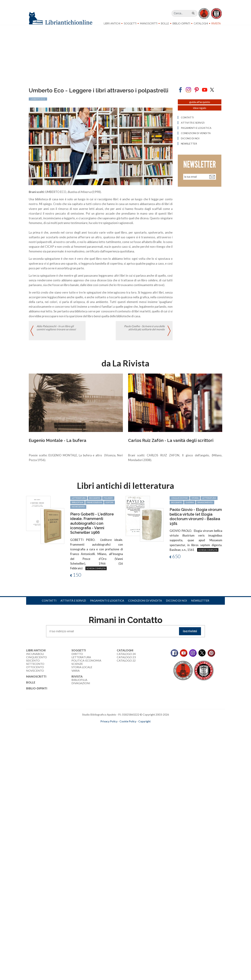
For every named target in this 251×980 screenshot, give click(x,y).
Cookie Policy (128, 725)
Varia (76, 674)
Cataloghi (201, 24)
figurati (108, 501)
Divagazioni (81, 687)
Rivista (216, 24)
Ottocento (35, 671)
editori (109, 506)
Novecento (78, 510)
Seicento (33, 664)
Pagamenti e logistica (107, 604)
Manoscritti (149, 24)
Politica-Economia (86, 664)
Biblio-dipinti (181, 24)
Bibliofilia (79, 683)
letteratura (79, 501)
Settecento (35, 667)
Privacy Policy (109, 725)
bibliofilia (77, 506)
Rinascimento (205, 506)
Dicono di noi (176, 604)
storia (195, 501)
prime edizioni (94, 506)
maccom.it (115, 730)
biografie (95, 501)
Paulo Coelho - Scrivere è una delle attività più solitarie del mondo (144, 332)
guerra (190, 506)
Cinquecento (37, 660)
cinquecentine (180, 501)
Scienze (77, 667)
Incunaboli (35, 657)
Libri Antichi (112, 24)
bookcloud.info (132, 730)
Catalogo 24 (126, 657)
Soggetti (130, 24)
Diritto (77, 657)
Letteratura (81, 660)
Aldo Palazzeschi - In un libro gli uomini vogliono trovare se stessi (56, 332)
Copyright (144, 725)
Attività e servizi (73, 604)
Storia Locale (82, 671)
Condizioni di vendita (145, 604)
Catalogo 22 (126, 664)
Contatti (49, 604)
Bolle (165, 24)
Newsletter (200, 604)
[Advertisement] (105, 760)
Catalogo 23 (126, 660)
